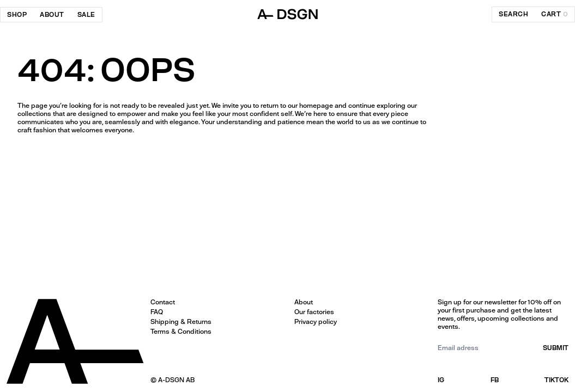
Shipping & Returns (181, 322)
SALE (86, 15)
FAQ (157, 312)
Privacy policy (316, 322)
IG (441, 380)
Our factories (314, 312)
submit (556, 348)
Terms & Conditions (181, 332)
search (513, 14)
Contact (163, 302)
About (52, 15)
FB (495, 380)
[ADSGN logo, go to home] (288, 14)
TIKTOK (556, 380)
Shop (17, 15)
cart (555, 14)
